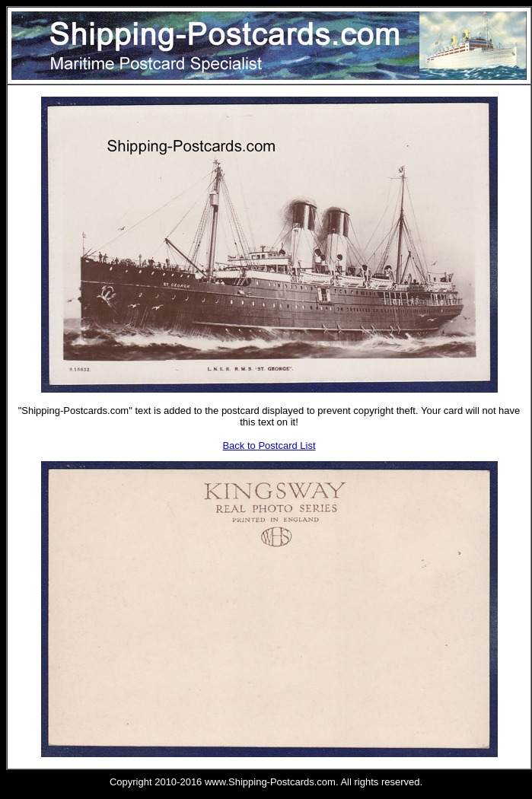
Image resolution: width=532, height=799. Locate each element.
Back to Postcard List (269, 446)
